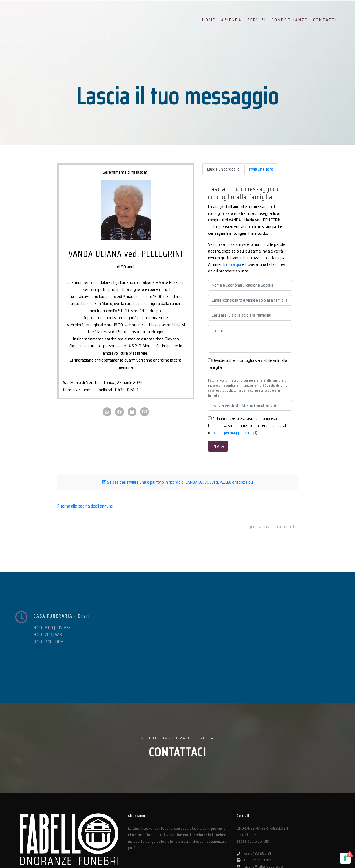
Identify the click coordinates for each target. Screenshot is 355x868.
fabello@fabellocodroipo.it (261, 812)
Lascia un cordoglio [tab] (223, 169)
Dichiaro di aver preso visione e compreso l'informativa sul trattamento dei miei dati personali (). (247, 426)
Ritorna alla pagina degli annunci (85, 506)
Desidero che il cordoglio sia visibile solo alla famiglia (248, 364)
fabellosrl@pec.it (253, 818)
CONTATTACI (177, 698)
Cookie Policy (139, 860)
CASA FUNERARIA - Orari (62, 627)
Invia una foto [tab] (261, 169)
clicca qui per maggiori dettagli (233, 433)
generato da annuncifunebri (273, 526)
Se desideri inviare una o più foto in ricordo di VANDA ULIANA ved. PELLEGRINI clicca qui (178, 482)
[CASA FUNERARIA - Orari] (21, 628)
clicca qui (234, 264)
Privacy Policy (115, 860)
